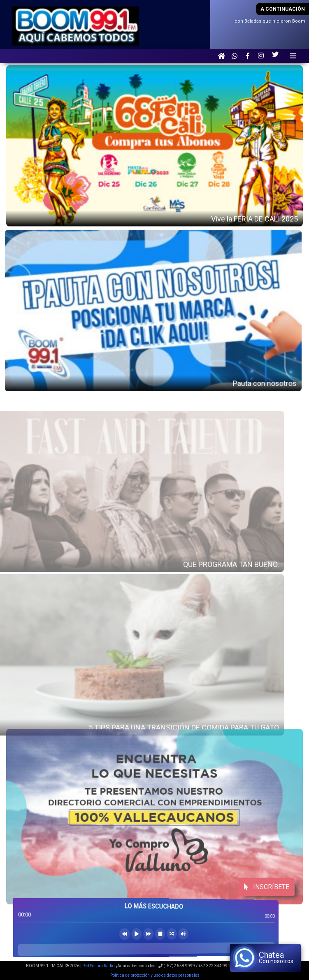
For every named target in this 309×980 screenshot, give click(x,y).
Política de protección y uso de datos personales (154, 975)
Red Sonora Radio (98, 966)
